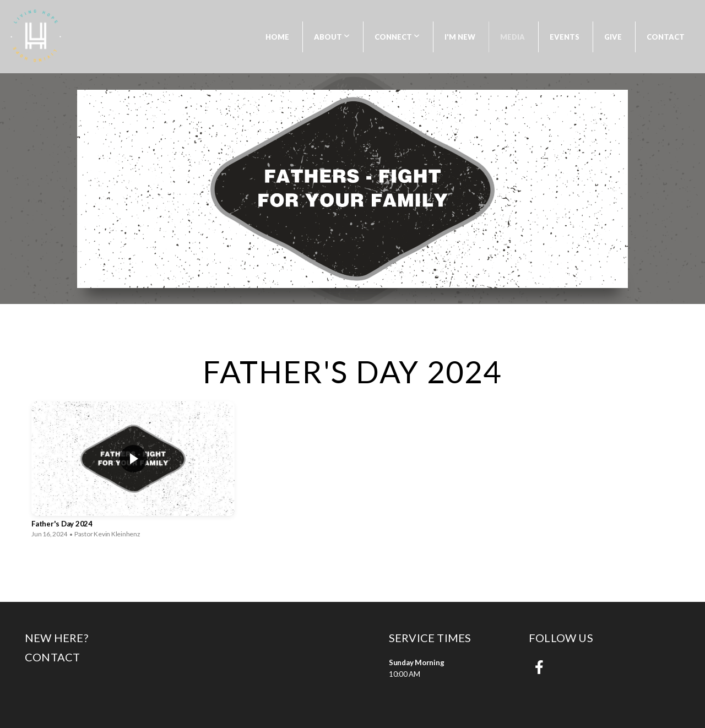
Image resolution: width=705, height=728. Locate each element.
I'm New (460, 37)
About (332, 37)
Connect (397, 37)
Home (277, 37)
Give (613, 37)
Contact (666, 37)
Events (565, 37)
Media (513, 37)
